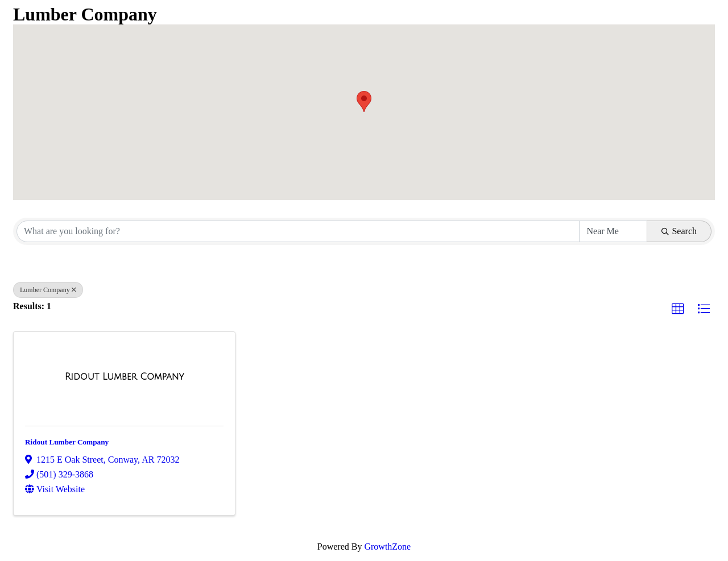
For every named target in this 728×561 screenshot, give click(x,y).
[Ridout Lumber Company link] (125, 377)
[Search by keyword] (298, 231)
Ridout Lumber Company (67, 442)
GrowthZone (387, 547)
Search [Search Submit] (679, 231)
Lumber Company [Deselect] (48, 290)
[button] (364, 101)
